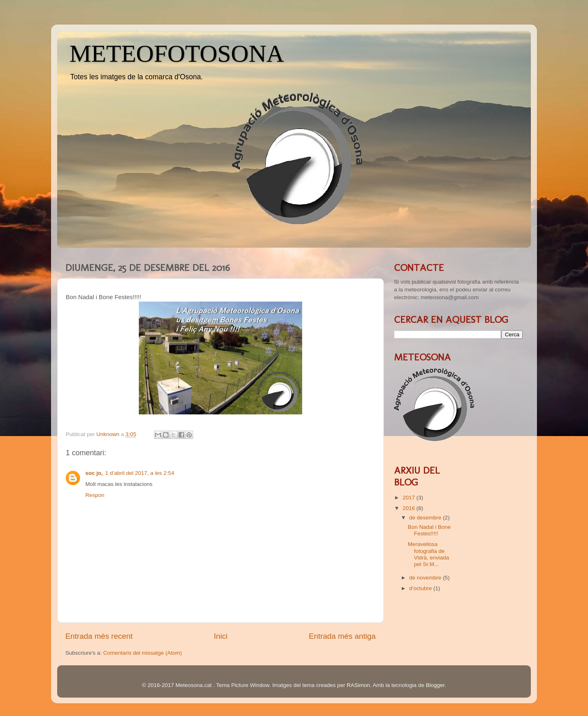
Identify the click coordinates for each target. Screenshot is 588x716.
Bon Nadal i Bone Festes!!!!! (429, 530)
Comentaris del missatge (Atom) (143, 653)
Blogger (435, 685)
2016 (410, 508)
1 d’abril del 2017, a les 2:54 (140, 473)
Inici (221, 636)
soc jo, (94, 473)
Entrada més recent (99, 636)
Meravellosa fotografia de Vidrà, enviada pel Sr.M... (429, 554)
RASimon (358, 685)
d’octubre (421, 588)
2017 (410, 498)
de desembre (426, 518)
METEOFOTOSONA (177, 54)
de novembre (426, 578)
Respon (95, 495)
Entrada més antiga (342, 636)
